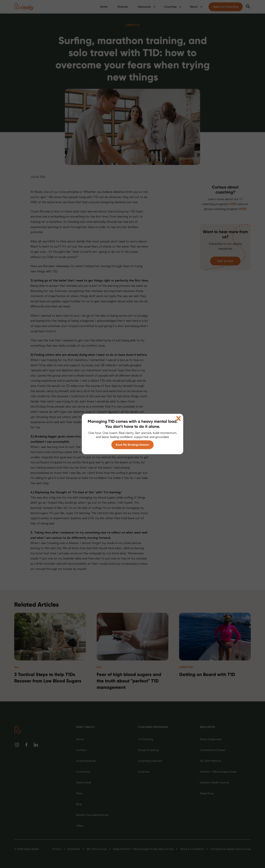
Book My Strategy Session (132, 445)
